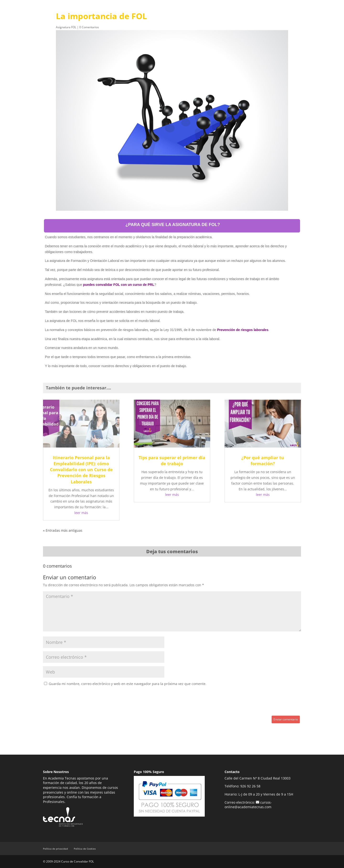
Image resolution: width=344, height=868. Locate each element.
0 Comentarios (89, 27)
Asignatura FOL (66, 27)
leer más (81, 513)
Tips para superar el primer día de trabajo (172, 461)
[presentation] (79, 702)
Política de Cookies (85, 849)
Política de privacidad (55, 849)
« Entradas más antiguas (63, 530)
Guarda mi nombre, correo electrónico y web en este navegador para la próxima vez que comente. (128, 684)
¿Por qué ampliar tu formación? (263, 461)
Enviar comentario (286, 719)
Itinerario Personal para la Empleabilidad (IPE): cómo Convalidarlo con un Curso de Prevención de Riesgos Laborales (81, 470)
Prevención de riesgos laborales (243, 330)
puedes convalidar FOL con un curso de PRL (119, 285)
